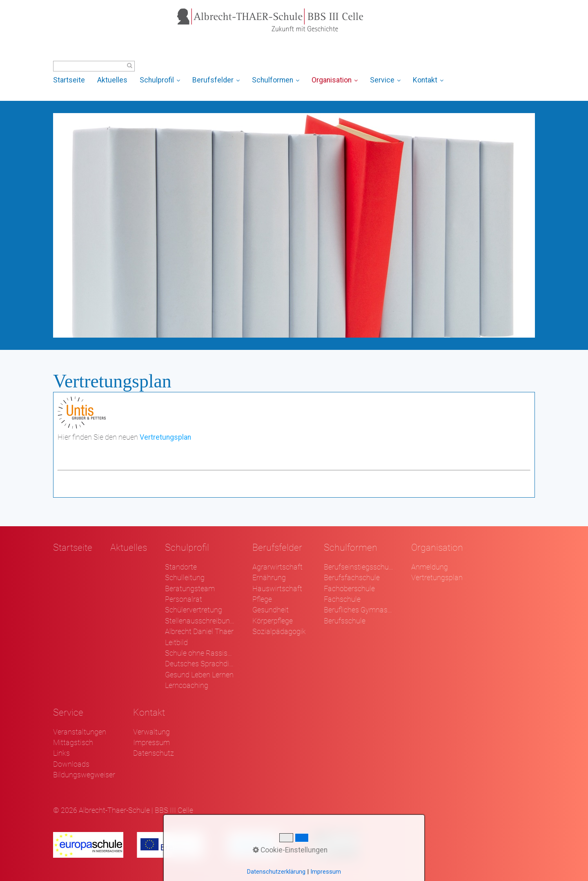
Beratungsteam (190, 589)
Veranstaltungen (80, 732)
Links (61, 753)
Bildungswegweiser (84, 775)
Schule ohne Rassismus (200, 653)
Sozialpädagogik (279, 632)
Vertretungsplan (165, 437)
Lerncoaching (187, 685)
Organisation (335, 80)
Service (385, 80)
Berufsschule (345, 621)
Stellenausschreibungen (200, 621)
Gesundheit (271, 610)
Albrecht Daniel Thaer (199, 632)
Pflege (262, 599)
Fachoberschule (349, 589)
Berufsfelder (216, 80)
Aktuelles (112, 80)
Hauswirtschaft (277, 589)
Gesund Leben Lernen (199, 675)
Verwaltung (151, 732)
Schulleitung (185, 578)
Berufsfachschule (352, 578)
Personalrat (184, 599)
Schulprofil (160, 80)
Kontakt (428, 80)
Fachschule (342, 599)
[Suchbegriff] (94, 66)
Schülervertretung (194, 610)
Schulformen (276, 80)
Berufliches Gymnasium (359, 610)
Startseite (69, 80)
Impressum (151, 743)
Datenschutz (154, 753)
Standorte (181, 567)
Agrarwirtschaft (277, 567)
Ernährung (269, 578)
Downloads (71, 764)
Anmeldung (430, 567)
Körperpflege (273, 621)
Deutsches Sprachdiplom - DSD (200, 664)
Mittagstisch (73, 743)
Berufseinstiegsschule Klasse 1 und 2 (359, 567)
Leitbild (176, 643)
